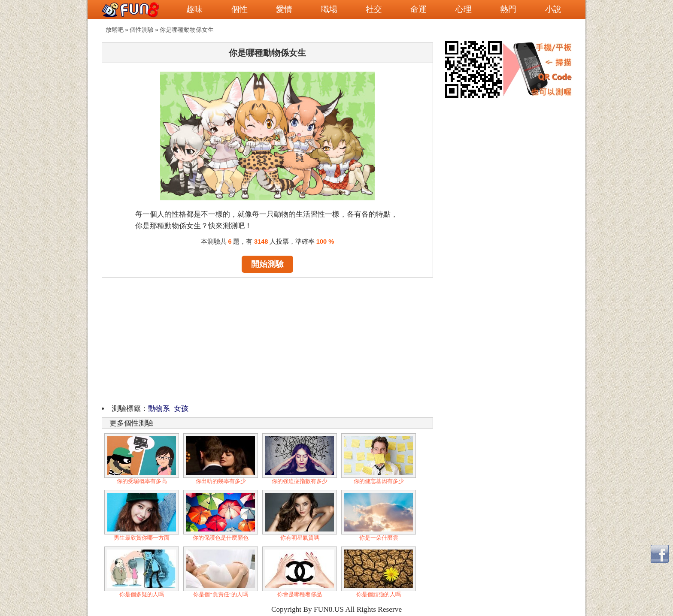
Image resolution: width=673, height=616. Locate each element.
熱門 (508, 9)
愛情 (284, 9)
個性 (239, 9)
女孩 (181, 409)
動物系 (159, 409)
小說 (553, 9)
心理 (464, 9)
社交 (374, 9)
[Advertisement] (267, 339)
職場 (329, 9)
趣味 (194, 9)
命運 (418, 9)
